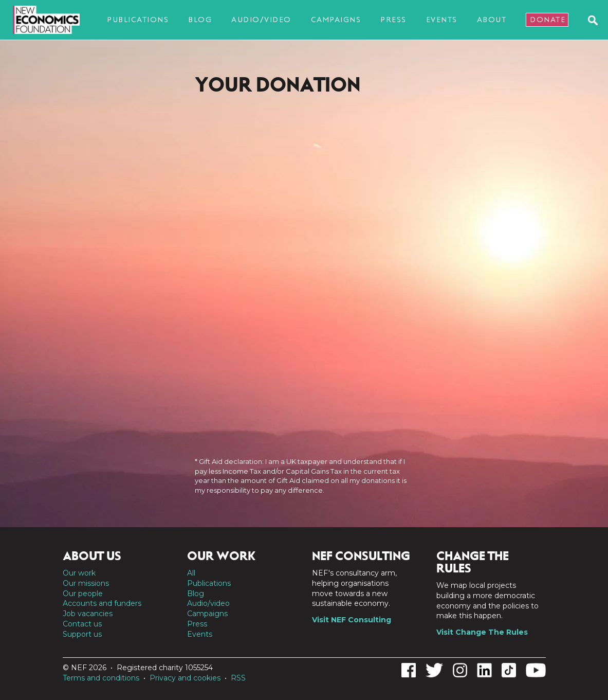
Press (393, 20)
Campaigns (336, 20)
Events (442, 20)
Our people (83, 594)
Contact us (82, 624)
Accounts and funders (102, 603)
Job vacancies (88, 614)
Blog (200, 20)
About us (92, 556)
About (492, 20)
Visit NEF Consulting (352, 620)
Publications (138, 20)
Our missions (86, 583)
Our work (79, 573)
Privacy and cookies (185, 678)
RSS (238, 678)
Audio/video (261, 20)
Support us (82, 634)
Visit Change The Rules (482, 632)
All (191, 573)
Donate (548, 20)
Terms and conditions (101, 678)
